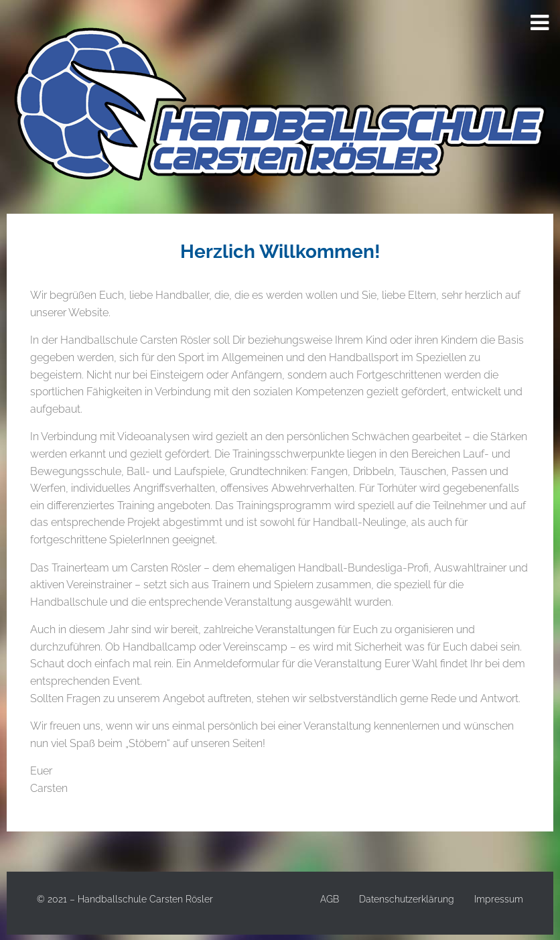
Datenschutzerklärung (407, 899)
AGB (330, 899)
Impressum (499, 899)
